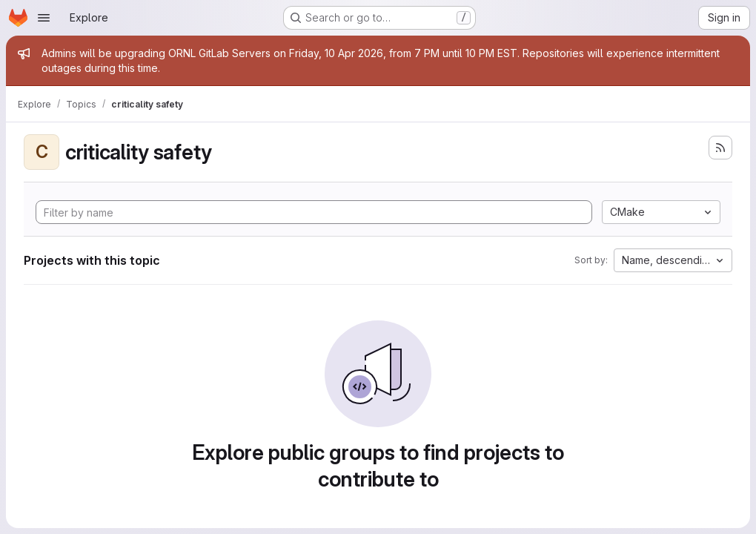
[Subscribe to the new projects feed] (720, 148)
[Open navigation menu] (44, 18)
